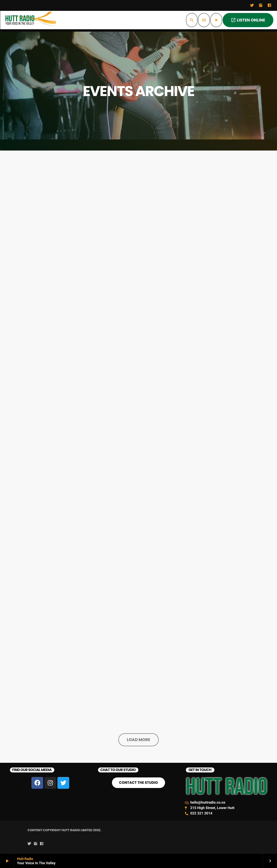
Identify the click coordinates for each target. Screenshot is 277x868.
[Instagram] (261, 5)
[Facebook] (269, 5)
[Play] (216, 20)
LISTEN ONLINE (248, 20)
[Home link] (30, 20)
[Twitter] (252, 5)
